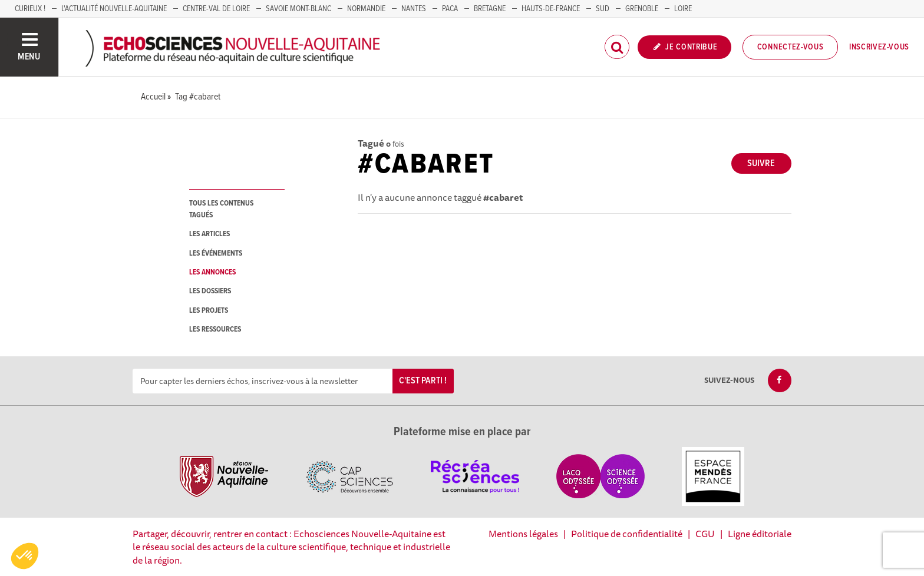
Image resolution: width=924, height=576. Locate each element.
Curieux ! (30, 9)
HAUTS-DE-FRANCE (551, 9)
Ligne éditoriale (760, 534)
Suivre (761, 163)
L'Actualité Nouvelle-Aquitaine (114, 9)
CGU (705, 534)
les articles (209, 234)
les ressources (215, 330)
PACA (450, 9)
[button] (25, 556)
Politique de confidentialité (627, 534)
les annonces (212, 272)
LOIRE (683, 9)
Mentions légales (523, 534)
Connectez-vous (791, 47)
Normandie (366, 9)
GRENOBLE (642, 9)
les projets (209, 311)
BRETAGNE (490, 9)
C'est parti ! (423, 381)
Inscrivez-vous (879, 47)
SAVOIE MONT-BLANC (298, 9)
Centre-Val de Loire (216, 9)
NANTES (414, 9)
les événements (216, 254)
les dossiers (210, 291)
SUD (603, 9)
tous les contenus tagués (221, 209)
